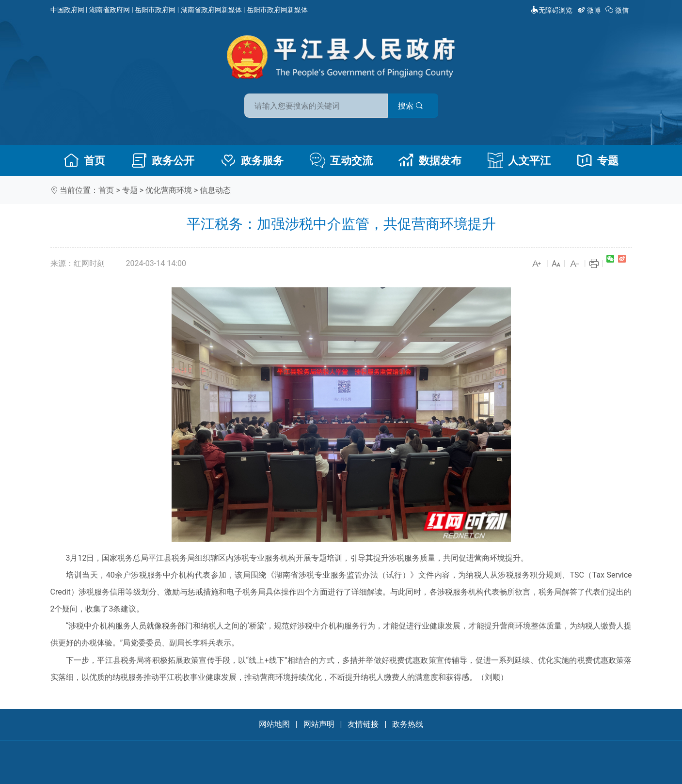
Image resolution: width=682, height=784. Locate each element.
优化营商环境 (169, 190)
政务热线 (408, 724)
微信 (618, 10)
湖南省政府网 (110, 10)
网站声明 (319, 724)
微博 (590, 10)
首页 (84, 160)
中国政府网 (67, 10)
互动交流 (341, 160)
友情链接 (363, 724)
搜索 (411, 106)
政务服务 (252, 160)
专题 (598, 160)
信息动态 (215, 190)
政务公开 (163, 160)
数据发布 (430, 160)
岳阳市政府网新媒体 (277, 10)
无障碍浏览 (552, 10)
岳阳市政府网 (155, 10)
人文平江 (519, 160)
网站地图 (274, 724)
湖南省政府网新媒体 (211, 10)
